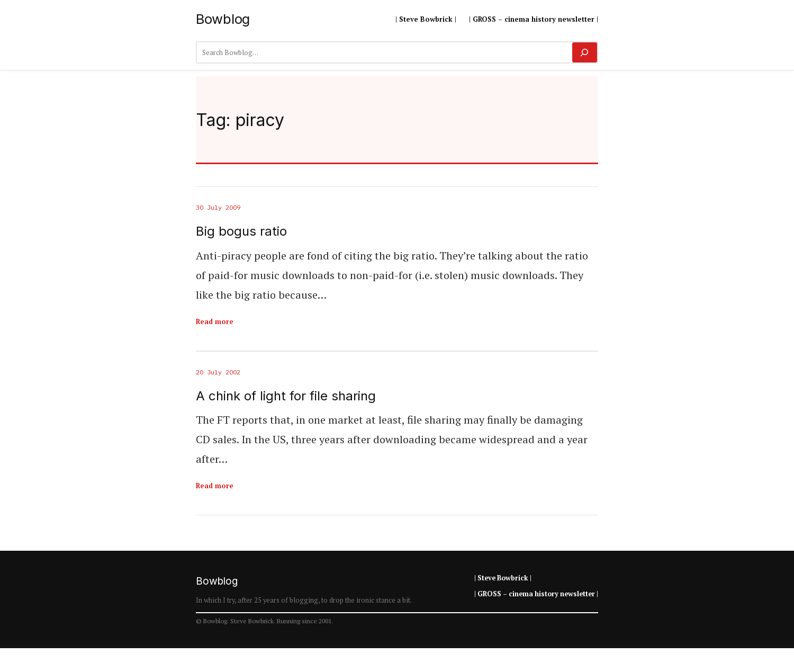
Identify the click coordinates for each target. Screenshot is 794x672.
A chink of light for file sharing (286, 396)
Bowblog (223, 19)
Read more (215, 321)
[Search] (585, 52)
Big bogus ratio (241, 231)
